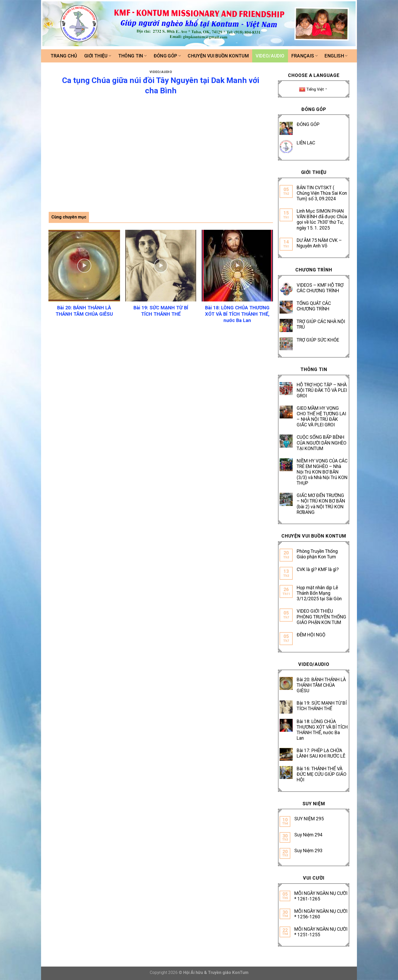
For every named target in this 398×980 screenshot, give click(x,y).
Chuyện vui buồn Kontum (218, 56)
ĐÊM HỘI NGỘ (311, 635)
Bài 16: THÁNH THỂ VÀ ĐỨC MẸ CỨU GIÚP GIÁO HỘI (322, 774)
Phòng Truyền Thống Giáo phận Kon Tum (317, 554)
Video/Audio (270, 56)
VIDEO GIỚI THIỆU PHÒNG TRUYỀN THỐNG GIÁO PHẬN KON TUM (321, 617)
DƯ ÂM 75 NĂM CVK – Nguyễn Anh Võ (319, 243)
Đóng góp (167, 56)
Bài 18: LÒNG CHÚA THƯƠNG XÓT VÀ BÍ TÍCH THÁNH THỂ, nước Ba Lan (322, 730)
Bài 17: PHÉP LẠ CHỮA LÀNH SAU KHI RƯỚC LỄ (321, 753)
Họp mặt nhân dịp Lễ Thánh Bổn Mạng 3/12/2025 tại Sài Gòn (319, 593)
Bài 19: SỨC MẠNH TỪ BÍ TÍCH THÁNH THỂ (322, 706)
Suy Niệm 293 (308, 851)
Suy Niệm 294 (308, 835)
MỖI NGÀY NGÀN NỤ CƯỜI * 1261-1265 (321, 896)
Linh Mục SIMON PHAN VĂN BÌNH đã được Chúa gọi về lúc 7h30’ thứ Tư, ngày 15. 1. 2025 (322, 219)
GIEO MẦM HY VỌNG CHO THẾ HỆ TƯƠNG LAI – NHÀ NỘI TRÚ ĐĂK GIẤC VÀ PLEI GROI (321, 416)
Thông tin (133, 56)
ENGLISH (336, 56)
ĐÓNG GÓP (308, 124)
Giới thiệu (98, 56)
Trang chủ (64, 56)
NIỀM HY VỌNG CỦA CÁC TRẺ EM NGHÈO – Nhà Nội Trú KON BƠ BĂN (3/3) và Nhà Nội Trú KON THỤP (322, 472)
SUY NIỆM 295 (309, 819)
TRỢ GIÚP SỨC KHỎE (318, 340)
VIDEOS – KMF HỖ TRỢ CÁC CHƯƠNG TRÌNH (320, 288)
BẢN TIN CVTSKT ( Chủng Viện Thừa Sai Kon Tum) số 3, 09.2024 (322, 193)
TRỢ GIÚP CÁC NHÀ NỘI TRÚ (321, 324)
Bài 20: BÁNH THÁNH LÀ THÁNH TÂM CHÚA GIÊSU (321, 685)
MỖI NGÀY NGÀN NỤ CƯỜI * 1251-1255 (321, 932)
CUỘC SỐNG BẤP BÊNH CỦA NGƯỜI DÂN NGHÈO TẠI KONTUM (322, 443)
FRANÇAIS (305, 56)
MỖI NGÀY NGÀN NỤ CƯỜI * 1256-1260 (321, 914)
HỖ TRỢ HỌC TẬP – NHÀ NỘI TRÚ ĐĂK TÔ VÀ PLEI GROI (322, 390)
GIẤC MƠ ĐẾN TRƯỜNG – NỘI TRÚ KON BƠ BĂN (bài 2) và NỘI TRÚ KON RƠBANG (321, 504)
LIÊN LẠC (306, 143)
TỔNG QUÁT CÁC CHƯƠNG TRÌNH (314, 306)
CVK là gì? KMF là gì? (318, 569)
